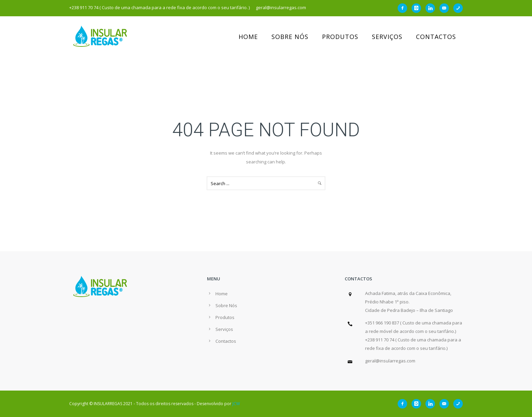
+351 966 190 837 (382, 323)
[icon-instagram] (418, 8)
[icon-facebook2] (404, 8)
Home (248, 37)
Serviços (387, 37)
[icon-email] (446, 8)
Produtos (340, 37)
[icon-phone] (458, 8)
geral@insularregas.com (390, 361)
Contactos (436, 37)
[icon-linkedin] (432, 8)
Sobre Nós (290, 37)
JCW (236, 404)
